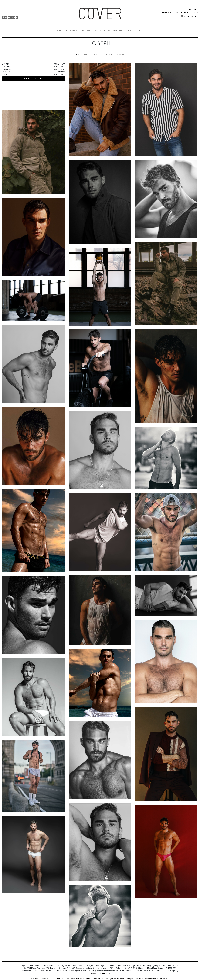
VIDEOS (97, 54)
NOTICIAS (140, 31)
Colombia (174, 12)
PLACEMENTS (87, 31)
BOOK (77, 54)
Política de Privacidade (59, 979)
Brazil (182, 12)
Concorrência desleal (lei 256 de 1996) (108, 979)
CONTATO (129, 31)
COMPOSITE (108, 54)
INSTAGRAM (121, 54)
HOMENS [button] (73, 31)
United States (192, 12)
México (165, 12)
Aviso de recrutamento (80, 979)
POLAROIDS (87, 54)
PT (196, 10)
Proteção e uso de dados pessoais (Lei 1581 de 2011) (148, 979)
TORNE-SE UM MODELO (113, 31)
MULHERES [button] (61, 31)
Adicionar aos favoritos (34, 78)
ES (192, 10)
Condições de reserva (39, 979)
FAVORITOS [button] (189, 16)
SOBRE (98, 31)
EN (189, 10)
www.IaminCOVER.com (100, 973)
